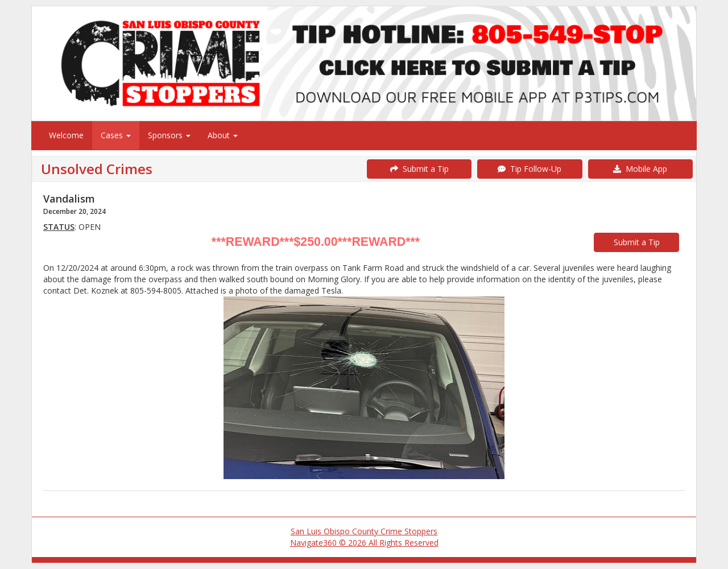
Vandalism (69, 199)
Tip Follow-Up (530, 169)
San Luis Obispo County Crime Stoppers (364, 531)
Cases (116, 135)
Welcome (66, 135)
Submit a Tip (419, 169)
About (223, 135)
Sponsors (169, 135)
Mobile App (640, 169)
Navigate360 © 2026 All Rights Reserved (364, 543)
